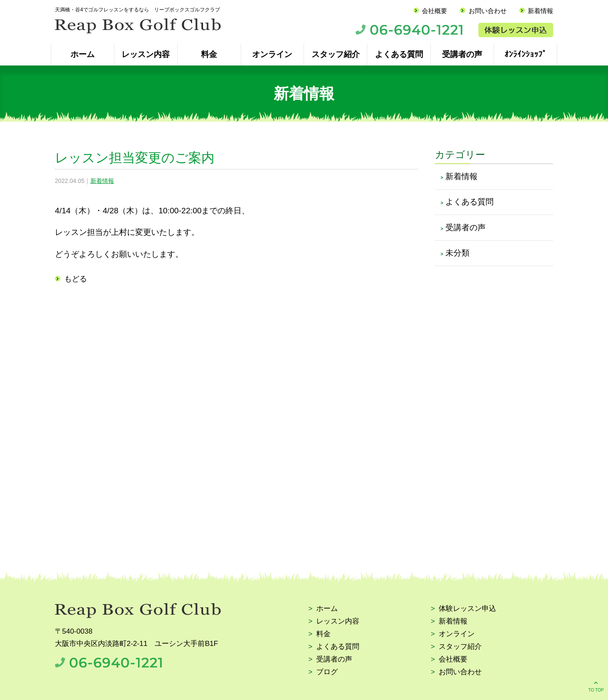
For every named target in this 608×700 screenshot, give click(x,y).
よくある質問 (399, 54)
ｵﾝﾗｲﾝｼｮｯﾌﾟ (526, 54)
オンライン (272, 54)
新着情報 (540, 11)
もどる (76, 279)
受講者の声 (462, 54)
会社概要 (434, 11)
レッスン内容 (146, 54)
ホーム (83, 54)
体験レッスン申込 (467, 609)
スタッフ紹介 (336, 54)
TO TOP (596, 686)
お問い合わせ (488, 11)
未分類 (457, 253)
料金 (209, 54)
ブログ (327, 672)
